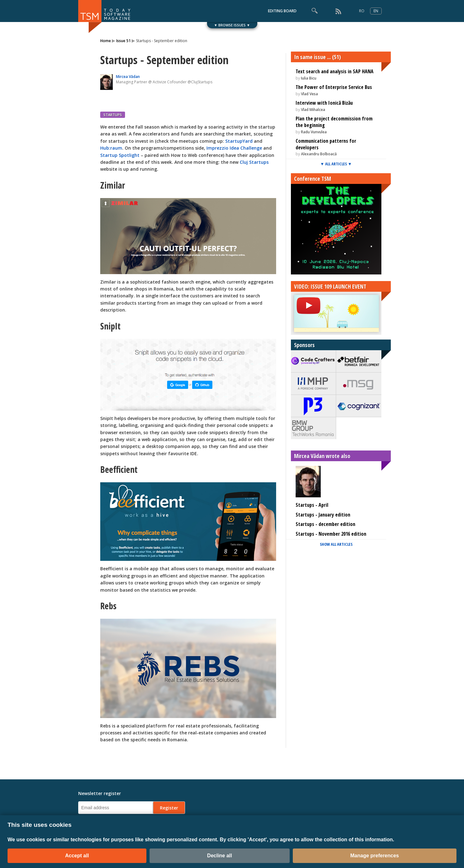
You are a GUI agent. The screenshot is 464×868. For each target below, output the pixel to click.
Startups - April (312, 505)
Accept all (77, 856)
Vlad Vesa (309, 94)
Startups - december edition (325, 524)
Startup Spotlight (120, 155)
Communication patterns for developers (326, 144)
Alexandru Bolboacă (319, 154)
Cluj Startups (254, 162)
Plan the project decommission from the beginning (334, 122)
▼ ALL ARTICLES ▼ (336, 164)
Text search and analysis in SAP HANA (335, 71)
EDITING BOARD (282, 11)
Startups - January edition (323, 515)
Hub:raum (111, 148)
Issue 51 (123, 41)
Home (106, 41)
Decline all (219, 856)
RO (362, 11)
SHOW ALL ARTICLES (336, 544)
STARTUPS (113, 115)
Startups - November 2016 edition (331, 534)
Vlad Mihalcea (313, 110)
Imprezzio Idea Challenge (234, 148)
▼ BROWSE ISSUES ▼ (232, 25)
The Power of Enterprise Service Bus (334, 87)
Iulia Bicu (309, 78)
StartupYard (239, 141)
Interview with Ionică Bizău (324, 103)
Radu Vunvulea (314, 132)
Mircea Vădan (128, 77)
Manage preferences (375, 856)
